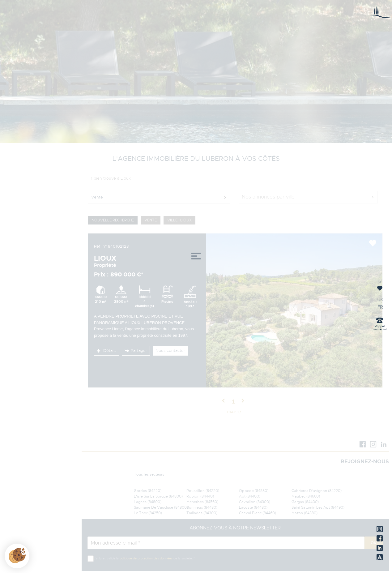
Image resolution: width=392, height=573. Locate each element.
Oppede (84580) (254, 491)
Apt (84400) (250, 496)
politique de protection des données (146, 558)
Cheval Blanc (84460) (258, 513)
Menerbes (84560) (202, 502)
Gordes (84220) (148, 491)
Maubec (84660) (306, 496)
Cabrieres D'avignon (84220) (317, 491)
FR (13, 307)
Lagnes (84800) (148, 502)
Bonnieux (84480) (202, 507)
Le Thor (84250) (148, 513)
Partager (136, 351)
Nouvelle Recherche (113, 220)
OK (374, 543)
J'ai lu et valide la (107, 558)
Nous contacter (170, 351)
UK (13, 300)
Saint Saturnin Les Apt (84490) (318, 507)
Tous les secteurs (149, 474)
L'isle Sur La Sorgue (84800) (158, 496)
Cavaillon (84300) (255, 502)
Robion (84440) (200, 496)
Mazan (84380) (305, 513)
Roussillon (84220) (203, 491)
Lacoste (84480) (253, 507)
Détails (107, 351)
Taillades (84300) (202, 513)
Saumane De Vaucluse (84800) (161, 507)
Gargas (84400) (305, 502)
